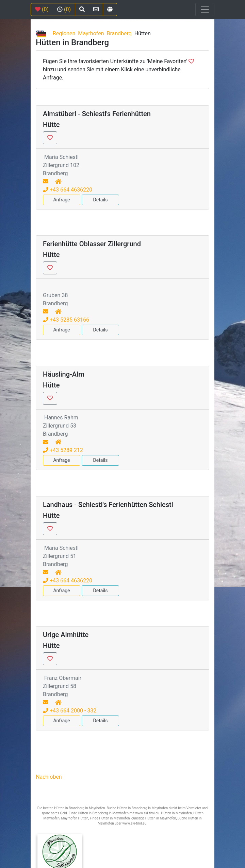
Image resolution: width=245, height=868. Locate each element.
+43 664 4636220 (68, 190)
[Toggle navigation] (205, 10)
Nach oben (49, 777)
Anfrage (61, 200)
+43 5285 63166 (66, 320)
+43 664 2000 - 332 (70, 711)
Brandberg (119, 33)
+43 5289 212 (63, 450)
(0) (42, 9)
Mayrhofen (91, 33)
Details (101, 200)
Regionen (64, 33)
